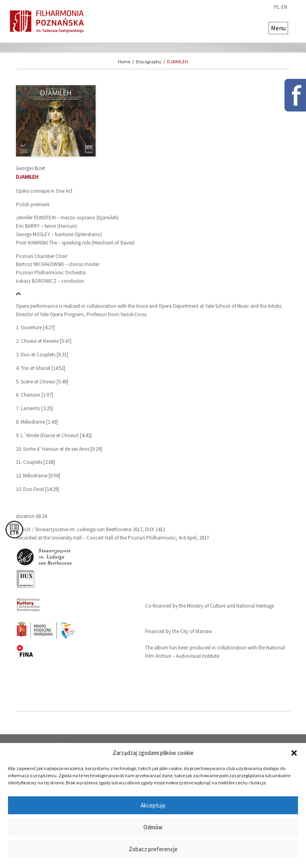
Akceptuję (153, 805)
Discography (149, 62)
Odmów (153, 827)
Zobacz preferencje (153, 849)
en (284, 7)
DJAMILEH (178, 62)
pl (277, 7)
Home (124, 62)
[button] (294, 753)
